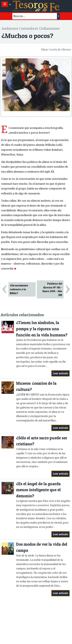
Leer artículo (61, 373)
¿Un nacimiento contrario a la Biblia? (19, 289)
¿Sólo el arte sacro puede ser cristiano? (42, 441)
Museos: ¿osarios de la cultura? (36, 386)
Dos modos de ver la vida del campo (42, 547)
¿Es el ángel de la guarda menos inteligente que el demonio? (38, 490)
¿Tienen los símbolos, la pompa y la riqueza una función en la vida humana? (42, 329)
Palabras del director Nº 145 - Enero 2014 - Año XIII (52, 289)
